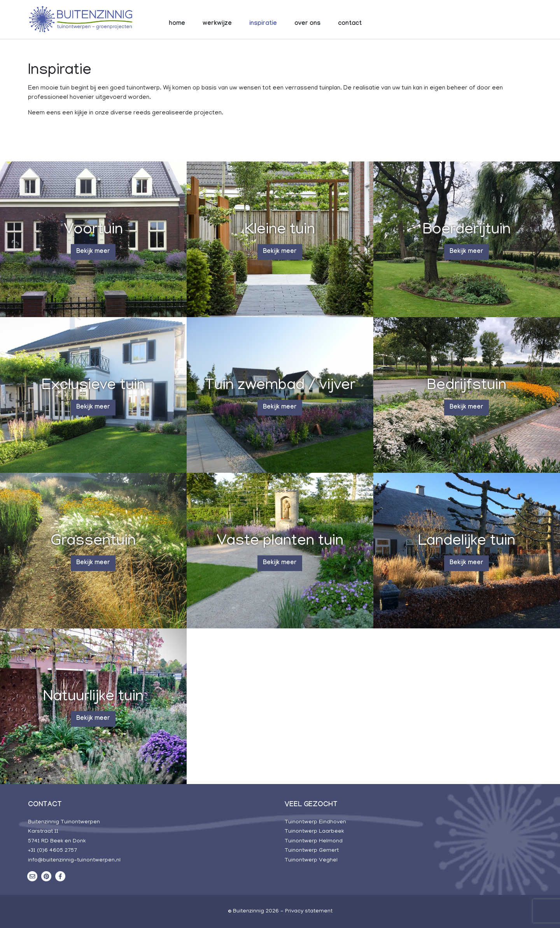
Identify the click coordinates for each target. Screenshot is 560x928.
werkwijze (217, 24)
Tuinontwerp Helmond (314, 841)
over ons (307, 24)
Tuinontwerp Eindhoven (315, 822)
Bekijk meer (93, 252)
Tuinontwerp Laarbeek (314, 832)
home (177, 24)
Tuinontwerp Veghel (311, 860)
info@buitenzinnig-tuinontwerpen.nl (74, 860)
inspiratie (263, 24)
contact (350, 24)
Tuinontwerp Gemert (312, 851)
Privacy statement (309, 911)
